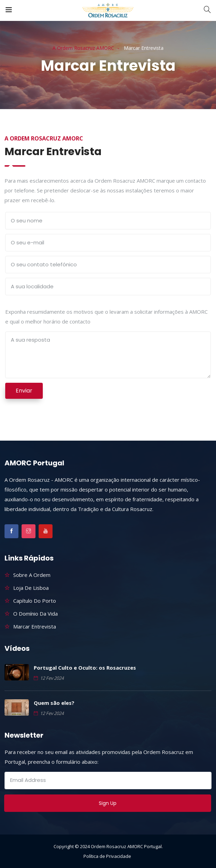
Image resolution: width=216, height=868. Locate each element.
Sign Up (108, 803)
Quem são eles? (54, 703)
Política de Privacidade (107, 856)
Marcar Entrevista (35, 626)
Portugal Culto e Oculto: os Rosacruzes (85, 668)
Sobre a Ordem (32, 575)
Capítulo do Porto (35, 601)
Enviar (24, 391)
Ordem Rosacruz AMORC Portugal (126, 846)
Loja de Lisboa (31, 588)
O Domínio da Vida (35, 614)
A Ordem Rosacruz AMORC (83, 48)
